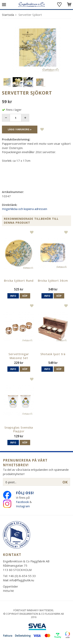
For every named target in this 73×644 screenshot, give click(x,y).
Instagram (23, 506)
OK (65, 482)
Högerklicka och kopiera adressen (25, 209)
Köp (25, 296)
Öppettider (11, 586)
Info (13, 296)
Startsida (8, 15)
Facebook (22, 502)
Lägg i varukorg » (20, 129)
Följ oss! (25, 493)
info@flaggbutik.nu (22, 580)
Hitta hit (8, 591)
